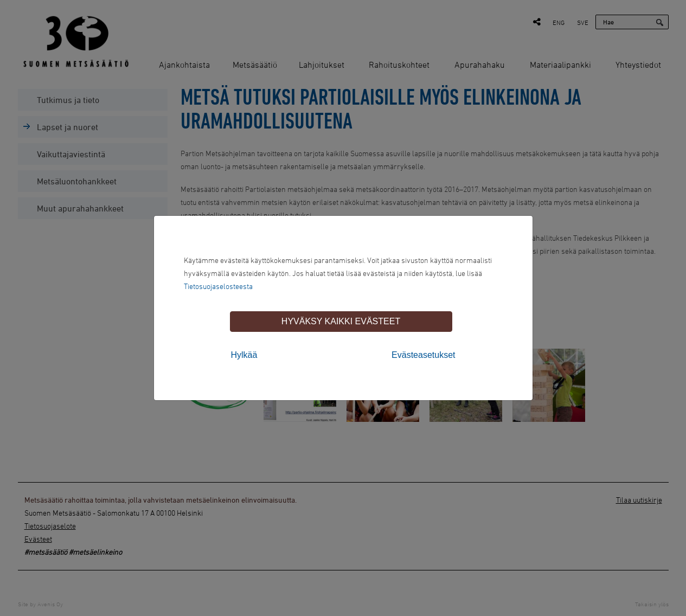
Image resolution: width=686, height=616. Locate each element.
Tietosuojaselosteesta (218, 286)
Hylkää (244, 355)
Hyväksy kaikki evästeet (341, 321)
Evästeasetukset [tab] (423, 355)
